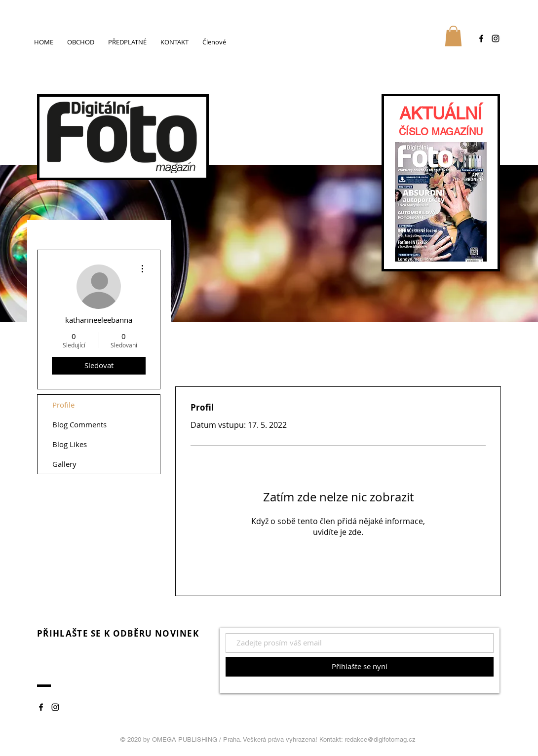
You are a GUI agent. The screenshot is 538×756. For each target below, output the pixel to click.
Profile (63, 405)
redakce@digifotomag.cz (380, 739)
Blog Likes (70, 444)
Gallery (64, 464)
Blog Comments (79, 424)
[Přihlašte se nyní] (360, 667)
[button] (453, 36)
